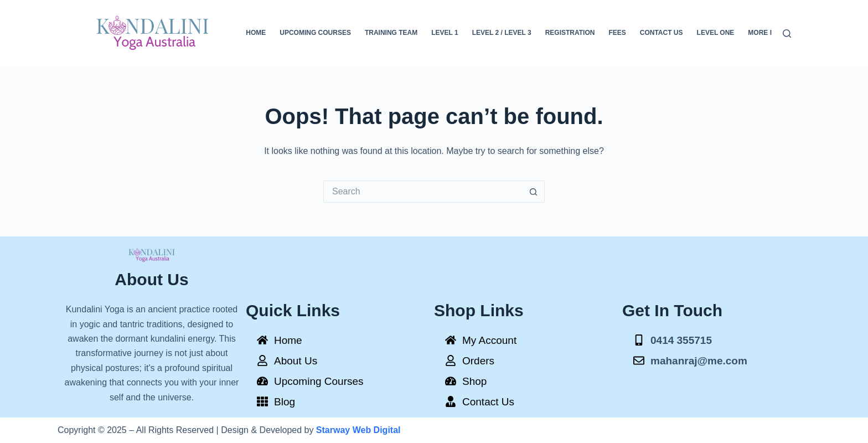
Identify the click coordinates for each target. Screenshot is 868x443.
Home (256, 33)
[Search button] (534, 192)
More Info (767, 33)
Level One (716, 33)
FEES (617, 33)
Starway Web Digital (358, 430)
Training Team (391, 33)
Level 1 (445, 33)
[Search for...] (423, 192)
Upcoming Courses (315, 33)
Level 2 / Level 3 (502, 33)
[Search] (787, 34)
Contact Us (662, 33)
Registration (570, 33)
